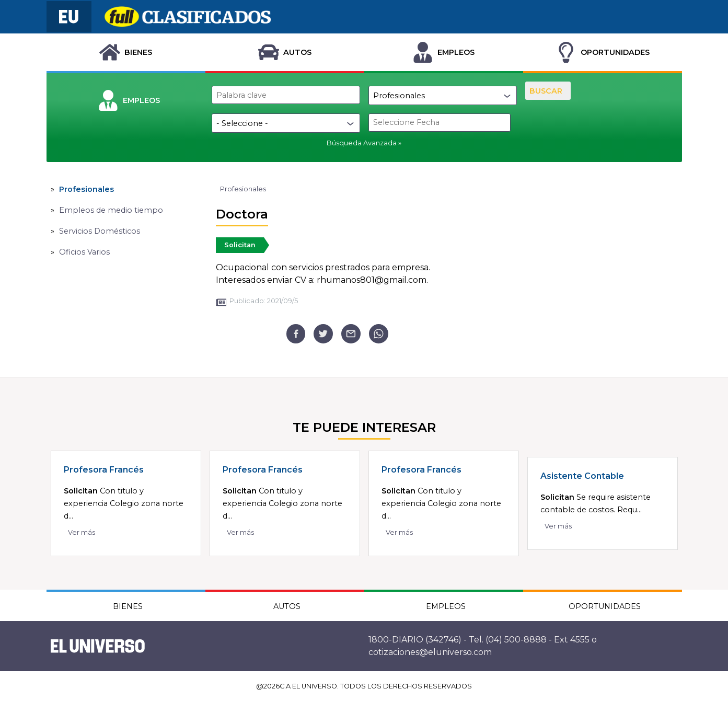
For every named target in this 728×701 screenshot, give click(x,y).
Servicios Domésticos (100, 231)
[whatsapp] (379, 334)
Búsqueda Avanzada (362, 143)
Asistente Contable (582, 476)
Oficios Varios (84, 252)
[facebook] (296, 334)
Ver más (82, 532)
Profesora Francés (104, 470)
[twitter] (323, 334)
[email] (351, 334)
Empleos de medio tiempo (111, 210)
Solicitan (240, 245)
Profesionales (86, 189)
